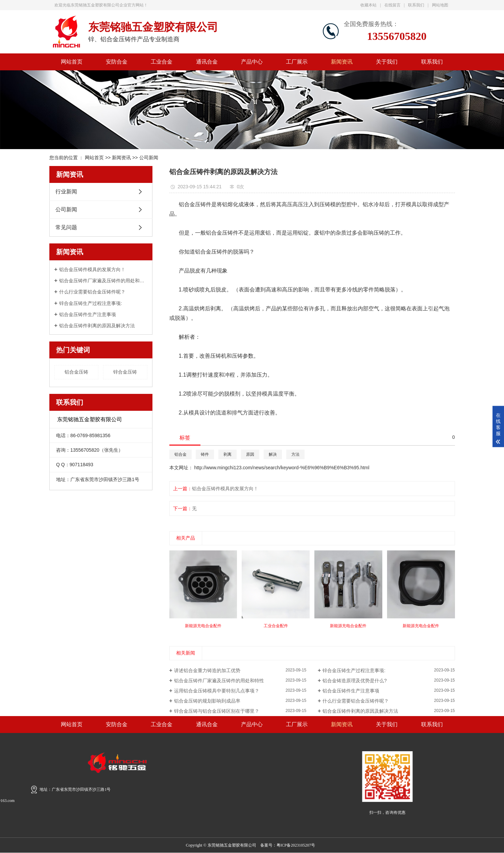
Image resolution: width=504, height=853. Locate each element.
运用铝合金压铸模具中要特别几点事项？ (217, 691)
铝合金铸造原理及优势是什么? (355, 681)
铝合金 (181, 454)
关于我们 (387, 62)
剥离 (227, 454)
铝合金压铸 (76, 372)
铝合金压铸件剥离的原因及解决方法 (97, 326)
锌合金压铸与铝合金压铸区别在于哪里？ (217, 711)
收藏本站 (368, 5)
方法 (295, 454)
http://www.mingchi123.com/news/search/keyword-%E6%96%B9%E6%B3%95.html (282, 468)
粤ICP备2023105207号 (296, 845)
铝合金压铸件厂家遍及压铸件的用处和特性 (103, 281)
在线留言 (392, 5)
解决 (273, 454)
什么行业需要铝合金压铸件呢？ (92, 292)
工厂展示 (297, 62)
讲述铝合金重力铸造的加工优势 (207, 670)
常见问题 (66, 227)
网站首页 (72, 62)
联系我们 (416, 5)
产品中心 (252, 62)
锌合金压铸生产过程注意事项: (91, 303)
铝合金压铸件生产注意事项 (88, 314)
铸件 (205, 454)
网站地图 (440, 5)
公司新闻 (149, 158)
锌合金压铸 (125, 372)
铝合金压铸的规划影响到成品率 (207, 701)
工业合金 (162, 62)
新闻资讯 (342, 62)
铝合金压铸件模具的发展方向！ (92, 269)
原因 (250, 454)
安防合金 (117, 62)
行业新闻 (66, 192)
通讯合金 (207, 62)
